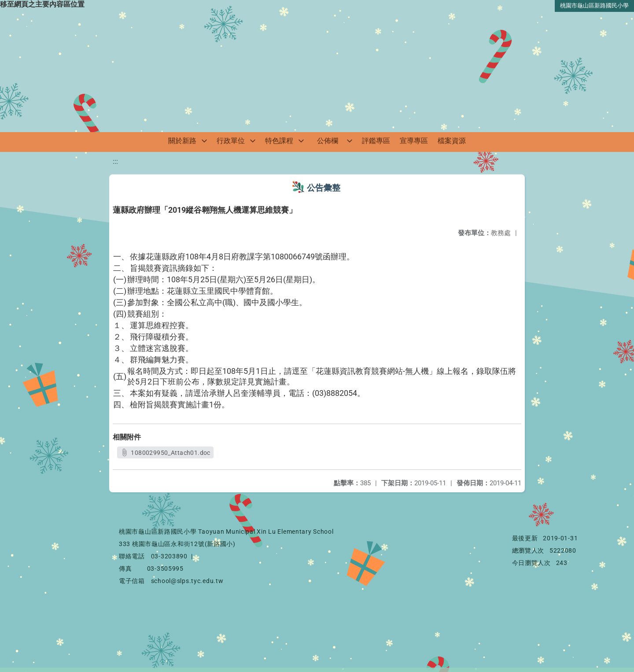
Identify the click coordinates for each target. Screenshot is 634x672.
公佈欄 (328, 141)
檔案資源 (452, 141)
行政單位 (231, 141)
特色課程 (279, 141)
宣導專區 (414, 141)
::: (115, 161)
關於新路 (182, 141)
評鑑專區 (376, 141)
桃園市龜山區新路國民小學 (594, 6)
